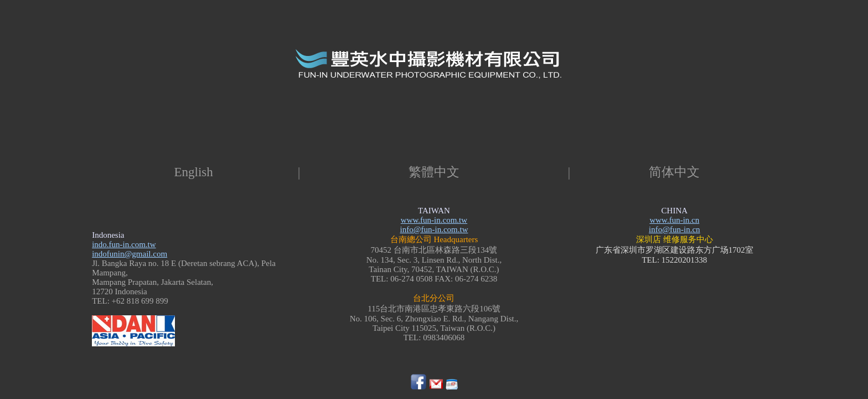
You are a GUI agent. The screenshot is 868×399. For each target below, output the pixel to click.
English (194, 172)
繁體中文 (434, 172)
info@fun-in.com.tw (434, 229)
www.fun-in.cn (674, 220)
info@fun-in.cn (675, 229)
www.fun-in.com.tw (434, 220)
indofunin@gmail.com (130, 254)
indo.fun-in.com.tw (124, 244)
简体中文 (674, 172)
